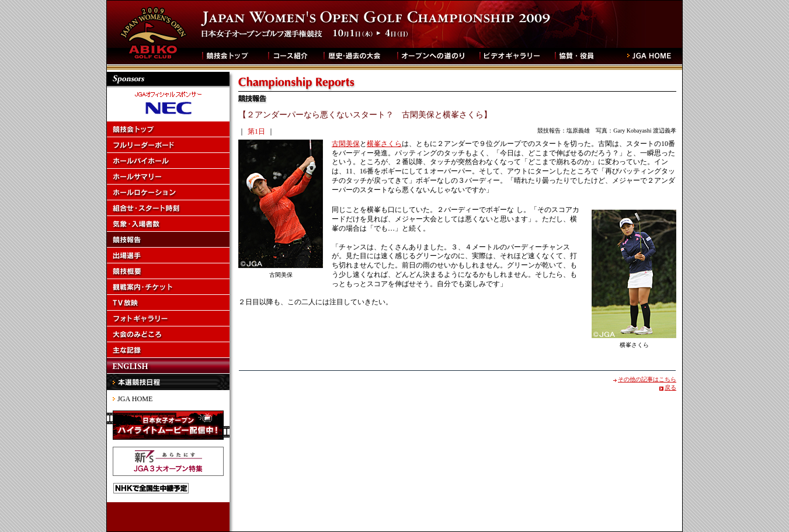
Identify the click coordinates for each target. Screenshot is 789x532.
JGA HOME (135, 399)
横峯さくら (384, 144)
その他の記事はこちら (647, 379)
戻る (670, 387)
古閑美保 (346, 144)
